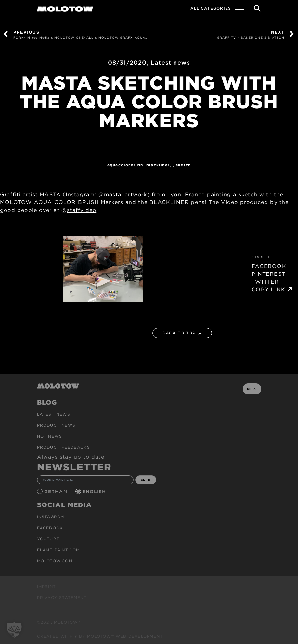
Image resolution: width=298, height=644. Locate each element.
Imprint (46, 586)
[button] (14, 630)
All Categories (211, 8)
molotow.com (55, 561)
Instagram (51, 517)
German (57, 492)
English (95, 492)
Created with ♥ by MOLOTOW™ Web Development (100, 636)
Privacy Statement (62, 597)
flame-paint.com (58, 550)
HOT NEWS (50, 436)
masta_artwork (126, 194)
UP (251, 389)
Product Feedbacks (64, 447)
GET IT (146, 480)
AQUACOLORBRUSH (125, 165)
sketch (183, 165)
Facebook (50, 528)
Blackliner (158, 165)
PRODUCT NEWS (56, 425)
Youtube (48, 539)
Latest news (170, 62)
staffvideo (82, 210)
